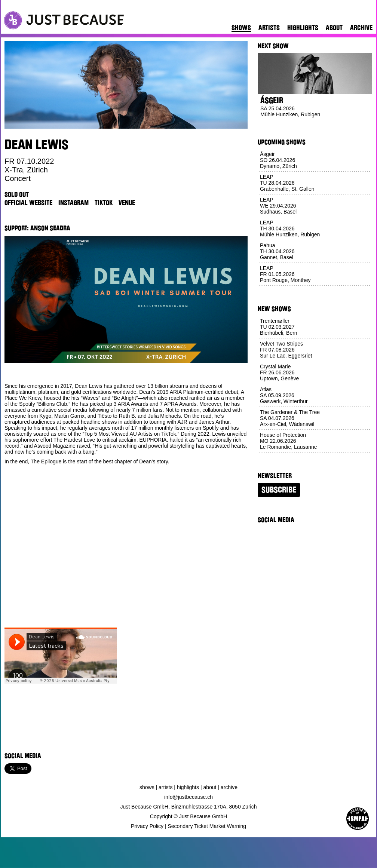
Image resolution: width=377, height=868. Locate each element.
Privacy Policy (147, 826)
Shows (241, 28)
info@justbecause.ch (188, 797)
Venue (127, 203)
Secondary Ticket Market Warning (207, 826)
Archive (361, 28)
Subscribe (279, 490)
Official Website (28, 203)
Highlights (303, 28)
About (334, 28)
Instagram (73, 203)
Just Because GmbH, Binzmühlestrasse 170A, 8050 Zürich (189, 807)
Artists (269, 28)
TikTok (104, 203)
